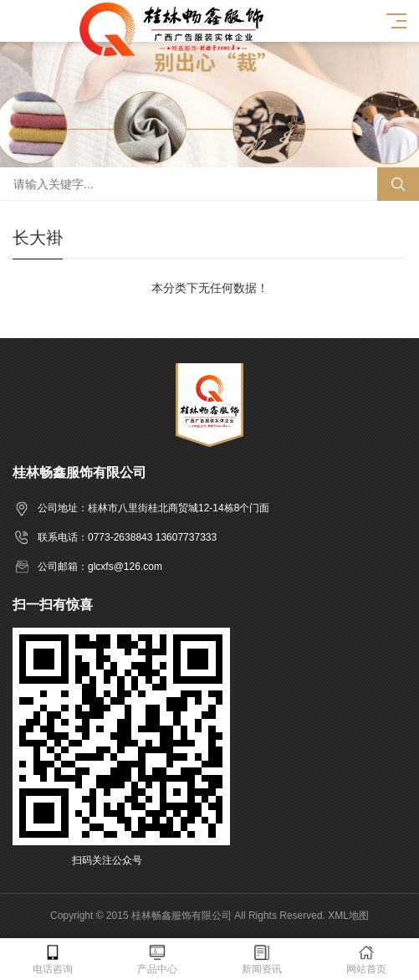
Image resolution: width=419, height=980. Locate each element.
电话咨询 (52, 959)
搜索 (398, 184)
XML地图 (348, 916)
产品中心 (157, 959)
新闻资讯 (262, 959)
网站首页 (367, 959)
